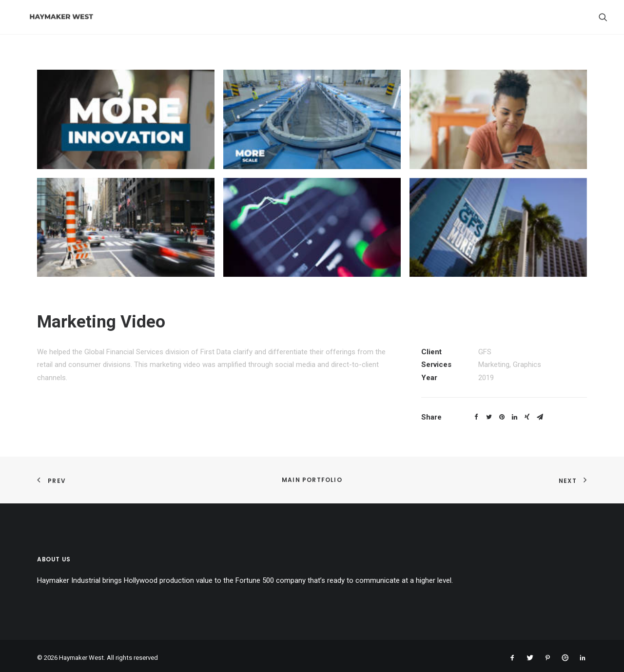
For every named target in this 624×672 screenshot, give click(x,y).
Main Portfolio (312, 480)
